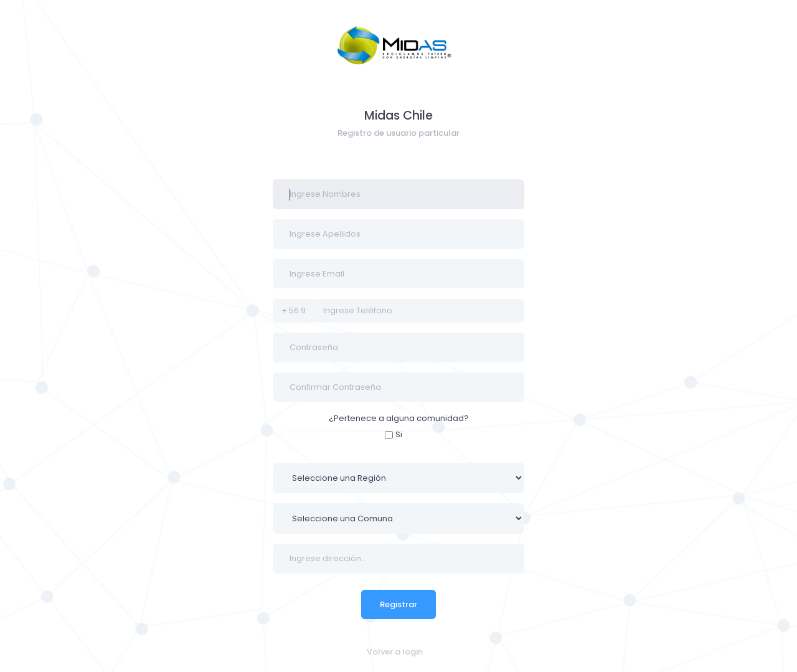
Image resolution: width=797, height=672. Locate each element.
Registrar (398, 604)
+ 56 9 (294, 310)
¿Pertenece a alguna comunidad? (399, 418)
